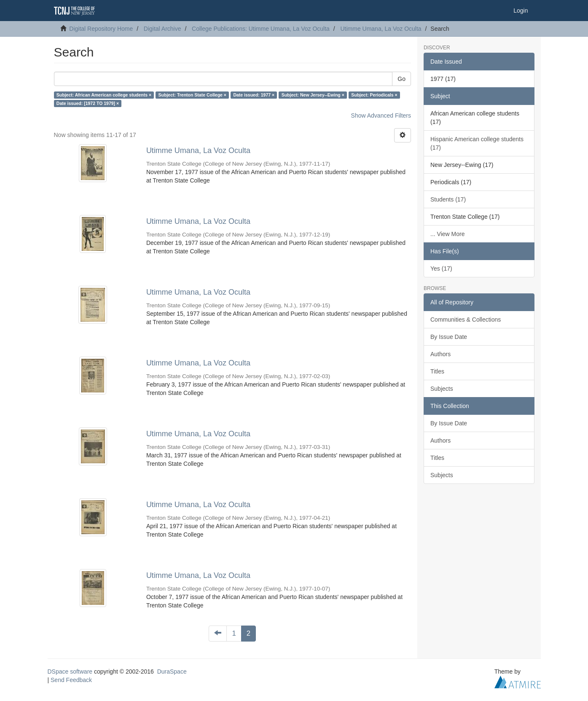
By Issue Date (449, 337)
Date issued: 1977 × (254, 95)
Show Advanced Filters (381, 115)
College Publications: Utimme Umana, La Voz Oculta (261, 29)
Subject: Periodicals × (374, 95)
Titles (437, 371)
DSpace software (70, 671)
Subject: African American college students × (104, 95)
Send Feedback (71, 680)
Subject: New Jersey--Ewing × (313, 95)
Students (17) (448, 199)
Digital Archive (162, 29)
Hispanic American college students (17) (477, 143)
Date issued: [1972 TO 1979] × (88, 103)
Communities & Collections (466, 320)
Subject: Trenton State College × (192, 95)
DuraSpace (172, 671)
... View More (447, 234)
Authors (440, 354)
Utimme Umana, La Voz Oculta (381, 29)
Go (401, 79)
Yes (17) (441, 269)
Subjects (442, 389)
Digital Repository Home (101, 29)
